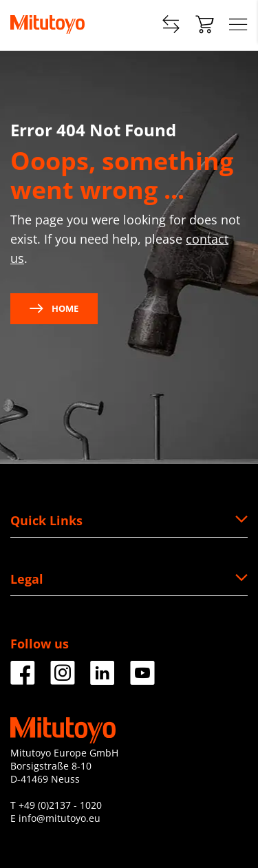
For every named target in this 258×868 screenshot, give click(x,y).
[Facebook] (23, 680)
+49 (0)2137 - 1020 (60, 805)
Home (54, 308)
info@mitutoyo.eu (60, 818)
